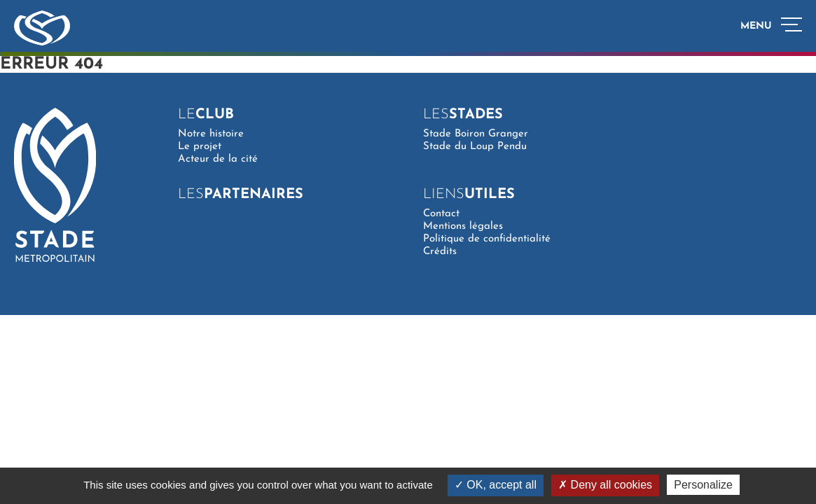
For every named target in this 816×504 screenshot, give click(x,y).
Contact (441, 214)
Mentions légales (463, 226)
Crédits (440, 252)
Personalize (703, 485)
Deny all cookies (605, 485)
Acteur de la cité (218, 159)
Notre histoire (211, 134)
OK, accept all (496, 485)
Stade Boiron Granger (476, 134)
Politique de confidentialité (487, 239)
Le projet (200, 147)
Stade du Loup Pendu (475, 147)
